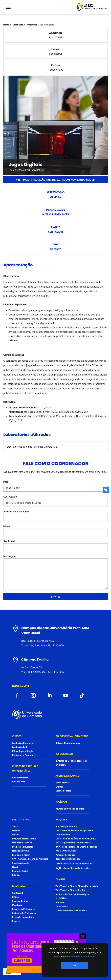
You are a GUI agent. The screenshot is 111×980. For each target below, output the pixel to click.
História (16, 831)
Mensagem (9, 556)
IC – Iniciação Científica (67, 826)
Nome (7, 526)
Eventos (59, 787)
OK (75, 965)
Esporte (16, 921)
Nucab (15, 867)
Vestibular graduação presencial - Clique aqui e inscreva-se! (55, 180)
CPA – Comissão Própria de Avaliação (30, 859)
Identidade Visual (21, 851)
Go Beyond (18, 893)
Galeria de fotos (63, 791)
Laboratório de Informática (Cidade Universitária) (32, 447)
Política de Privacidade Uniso (70, 809)
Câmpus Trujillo (35, 659)
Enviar (56, 597)
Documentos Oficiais (22, 843)
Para (6, 482)
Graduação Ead (20, 747)
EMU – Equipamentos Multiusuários (73, 843)
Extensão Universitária (23, 917)
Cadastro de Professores (24, 913)
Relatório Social (20, 871)
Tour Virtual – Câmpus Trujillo (70, 890)
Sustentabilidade (21, 863)
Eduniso (16, 875)
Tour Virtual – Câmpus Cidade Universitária (77, 886)
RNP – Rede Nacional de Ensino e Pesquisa (77, 847)
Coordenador (11, 497)
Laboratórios (62, 906)
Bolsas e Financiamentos (68, 743)
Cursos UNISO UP (21, 778)
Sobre (15, 826)
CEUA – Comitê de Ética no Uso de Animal (76, 839)
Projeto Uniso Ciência (66, 851)
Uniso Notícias (63, 783)
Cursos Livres (19, 782)
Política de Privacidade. (82, 957)
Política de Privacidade (23, 847)
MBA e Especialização (23, 751)
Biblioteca (61, 902)
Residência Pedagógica (23, 909)
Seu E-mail (9, 541)
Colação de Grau (20, 901)
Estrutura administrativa (24, 839)
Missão (16, 834)
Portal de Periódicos (65, 855)
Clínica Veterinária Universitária (71, 911)
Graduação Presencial (23, 743)
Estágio (16, 897)
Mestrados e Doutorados (24, 755)
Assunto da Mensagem (16, 511)
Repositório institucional (68, 859)
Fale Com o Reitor (21, 855)
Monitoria (17, 905)
